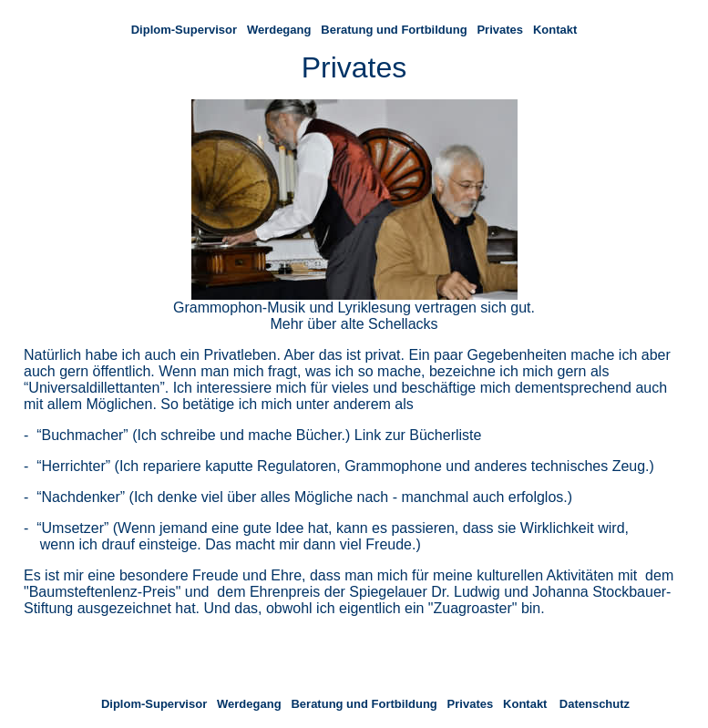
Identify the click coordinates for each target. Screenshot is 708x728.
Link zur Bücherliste (418, 435)
